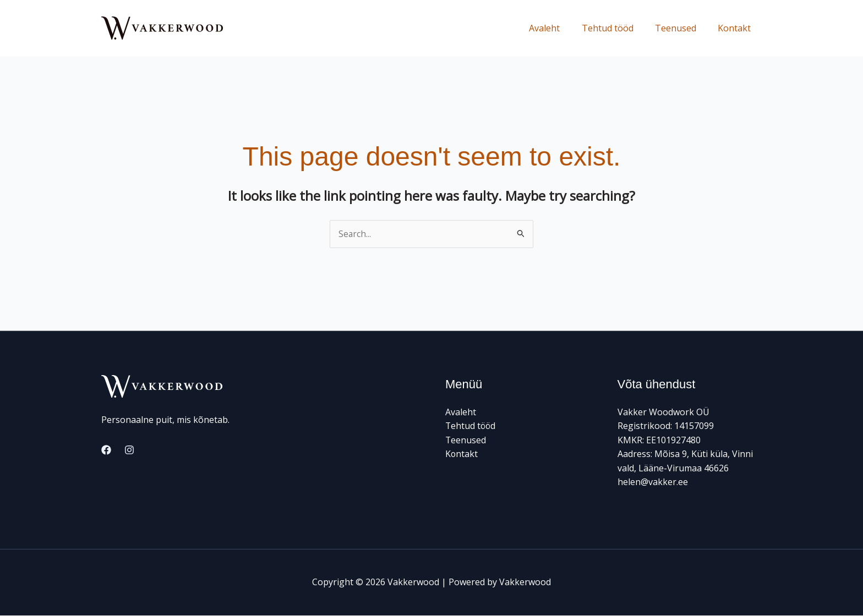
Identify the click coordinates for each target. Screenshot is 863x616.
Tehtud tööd (618, 28)
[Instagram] (129, 450)
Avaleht (559, 28)
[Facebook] (106, 450)
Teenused (682, 28)
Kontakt (736, 28)
